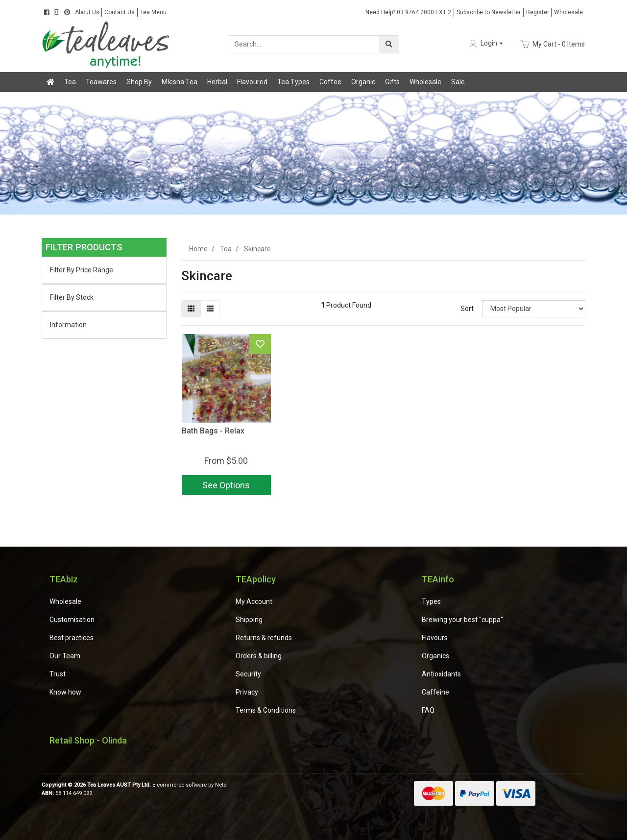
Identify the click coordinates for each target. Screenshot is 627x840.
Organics (435, 656)
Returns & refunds (264, 638)
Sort (467, 309)
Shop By (139, 82)
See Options (226, 485)
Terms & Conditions (266, 710)
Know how (65, 692)
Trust (58, 674)
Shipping (249, 620)
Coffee (330, 82)
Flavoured (252, 82)
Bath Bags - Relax (213, 431)
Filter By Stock (72, 297)
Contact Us (120, 12)
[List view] (210, 309)
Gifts (392, 82)
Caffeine (435, 692)
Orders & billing (259, 656)
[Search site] (389, 44)
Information (68, 325)
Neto (221, 785)
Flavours (435, 638)
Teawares (101, 82)
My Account (254, 601)
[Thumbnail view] (191, 309)
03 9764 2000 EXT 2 (408, 12)
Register (538, 12)
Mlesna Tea (180, 82)
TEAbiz (64, 579)
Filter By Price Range (82, 270)
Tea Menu (153, 12)
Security (248, 674)
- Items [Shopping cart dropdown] (553, 44)
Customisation (72, 620)
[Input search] (304, 44)
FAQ (428, 710)
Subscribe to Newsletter (489, 12)
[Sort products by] (534, 309)
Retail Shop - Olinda (88, 740)
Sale (458, 82)
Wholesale (568, 12)
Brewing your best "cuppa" (462, 620)
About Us (87, 12)
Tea (70, 82)
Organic (363, 82)
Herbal (217, 82)
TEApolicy (256, 579)
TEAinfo (438, 579)
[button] (485, 44)
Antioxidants (441, 674)
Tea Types (293, 82)
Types (431, 601)
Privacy (247, 692)
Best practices (72, 638)
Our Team (65, 656)
